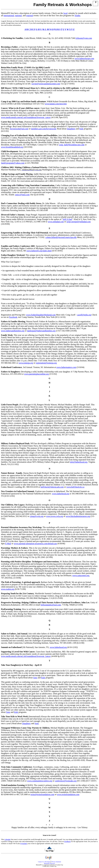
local (65, 13)
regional (30, 16)
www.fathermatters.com (66, 367)
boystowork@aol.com (19, 129)
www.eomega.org (26, 363)
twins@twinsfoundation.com (42, 794)
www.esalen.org (8, 589)
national (18, 16)
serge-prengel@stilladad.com (79, 222)
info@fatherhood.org (79, 462)
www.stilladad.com (56, 222)
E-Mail (8, 544)
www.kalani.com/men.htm (56, 104)
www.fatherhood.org (61, 494)
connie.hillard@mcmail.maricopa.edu (61, 237)
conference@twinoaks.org (66, 781)
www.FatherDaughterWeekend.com (41, 315)
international (9, 16)
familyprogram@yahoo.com (13, 163)
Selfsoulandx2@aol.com (51, 605)
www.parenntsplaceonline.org (37, 374)
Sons (35, 678)
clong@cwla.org (37, 516)
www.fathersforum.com (84, 58)
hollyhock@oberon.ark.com (52, 487)
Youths (77, 16)
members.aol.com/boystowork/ (44, 129)
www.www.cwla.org (55, 516)
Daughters (71, 129)
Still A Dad (67, 219)
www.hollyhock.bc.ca (75, 487)
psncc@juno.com (22, 195)
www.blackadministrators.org (78, 516)
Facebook (13, 317)
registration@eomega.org (46, 363)
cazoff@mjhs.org (84, 315)
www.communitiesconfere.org (40, 781)
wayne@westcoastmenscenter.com (46, 84)
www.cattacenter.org (81, 575)
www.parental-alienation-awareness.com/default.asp (35, 544)
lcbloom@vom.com (84, 38)
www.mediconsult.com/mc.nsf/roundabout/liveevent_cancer (26, 117)
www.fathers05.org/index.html (39, 251)
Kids (81, 129)
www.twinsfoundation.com (68, 794)
